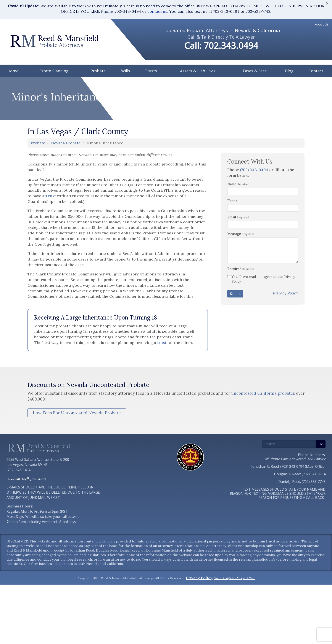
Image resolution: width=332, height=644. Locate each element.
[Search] (289, 516)
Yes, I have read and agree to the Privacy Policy (261, 350)
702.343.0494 (231, 45)
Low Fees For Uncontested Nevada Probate (77, 484)
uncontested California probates (263, 465)
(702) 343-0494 (254, 241)
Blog (289, 71)
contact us (157, 11)
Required (234, 340)
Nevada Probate (66, 214)
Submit (235, 365)
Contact (316, 71)
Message (234, 305)
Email (232, 289)
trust (162, 414)
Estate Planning (54, 71)
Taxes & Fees (255, 71)
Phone (232, 272)
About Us (322, 24)
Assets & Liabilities (198, 71)
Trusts (151, 71)
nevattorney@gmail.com (26, 550)
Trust (51, 267)
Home (13, 71)
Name (232, 256)
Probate (98, 71)
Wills (126, 71)
